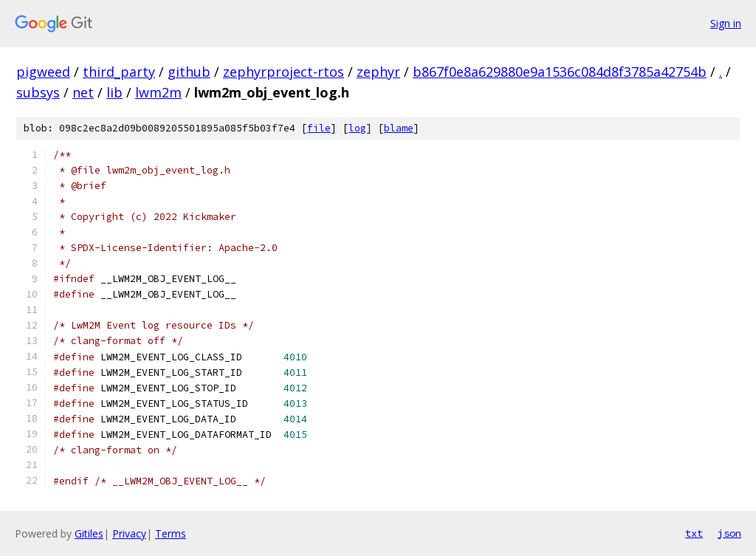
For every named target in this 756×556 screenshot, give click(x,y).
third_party (119, 72)
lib (114, 92)
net (83, 92)
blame (399, 128)
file (319, 128)
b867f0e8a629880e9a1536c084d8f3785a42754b (560, 72)
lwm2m (158, 92)
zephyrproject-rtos (283, 72)
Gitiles (89, 533)
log (357, 128)
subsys (38, 92)
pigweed (43, 72)
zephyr (378, 72)
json (729, 533)
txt (694, 533)
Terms (171, 533)
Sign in (726, 23)
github (189, 72)
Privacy (129, 533)
